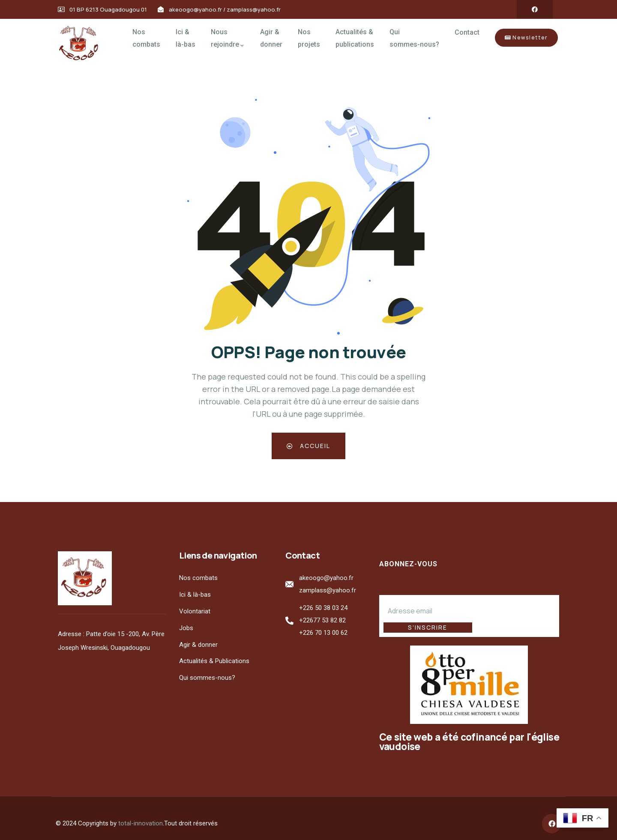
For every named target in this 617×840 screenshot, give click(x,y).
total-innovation (141, 813)
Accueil (308, 446)
